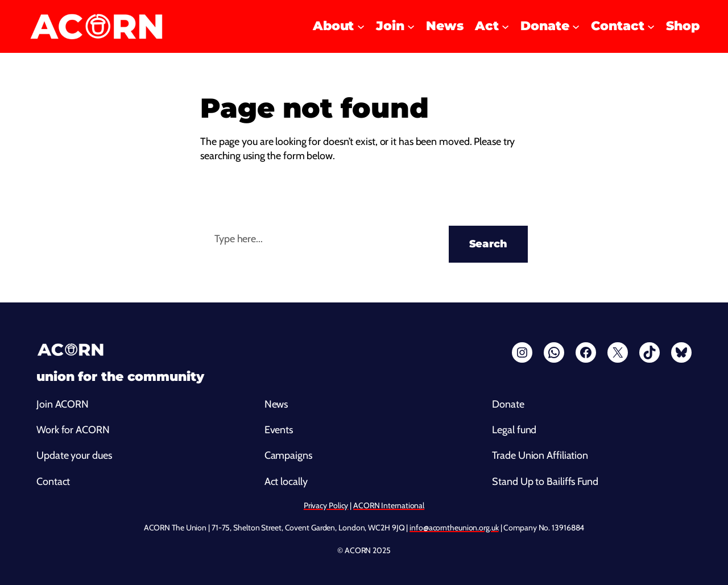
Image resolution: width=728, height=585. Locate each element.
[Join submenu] (411, 26)
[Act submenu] (505, 26)
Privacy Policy (326, 505)
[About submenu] (361, 26)
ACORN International (389, 505)
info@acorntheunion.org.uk (454, 528)
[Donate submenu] (576, 26)
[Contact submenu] (651, 26)
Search (488, 244)
